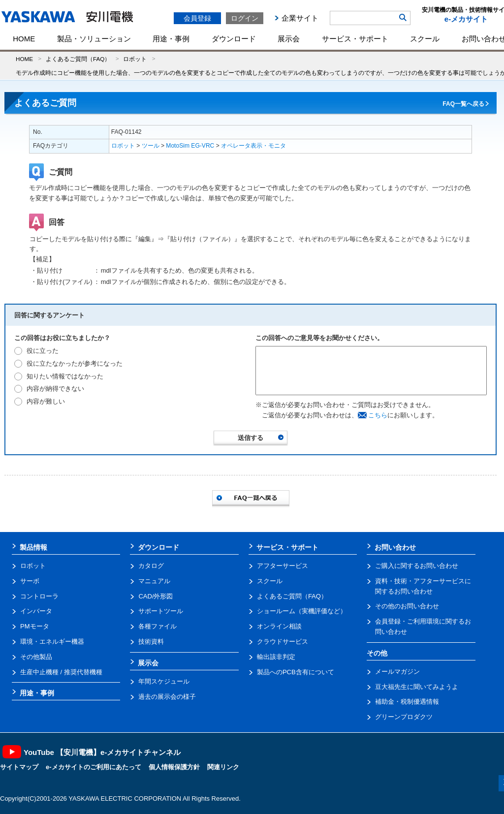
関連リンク (223, 767)
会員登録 (197, 18)
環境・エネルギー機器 (52, 642)
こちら (378, 415)
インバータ (36, 611)
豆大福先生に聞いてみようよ (417, 687)
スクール (425, 39)
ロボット (135, 59)
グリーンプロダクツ (404, 717)
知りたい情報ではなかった (65, 376)
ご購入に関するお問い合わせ (417, 566)
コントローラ (39, 596)
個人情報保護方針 (174, 767)
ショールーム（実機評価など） (302, 611)
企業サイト (300, 18)
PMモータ (35, 626)
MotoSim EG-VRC (190, 146)
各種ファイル (157, 626)
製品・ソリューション (94, 39)
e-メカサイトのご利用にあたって (94, 767)
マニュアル (154, 581)
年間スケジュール (164, 681)
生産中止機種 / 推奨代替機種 (61, 672)
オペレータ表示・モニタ (253, 146)
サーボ (30, 581)
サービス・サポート (355, 39)
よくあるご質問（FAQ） (78, 59)
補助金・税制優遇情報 (407, 702)
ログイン (245, 18)
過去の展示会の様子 (167, 697)
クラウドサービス (283, 642)
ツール (151, 146)
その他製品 (36, 657)
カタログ (151, 566)
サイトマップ (19, 767)
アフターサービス (283, 566)
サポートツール (161, 611)
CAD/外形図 (156, 596)
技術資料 (151, 642)
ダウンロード (234, 39)
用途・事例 (171, 39)
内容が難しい (46, 401)
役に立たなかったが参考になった (75, 363)
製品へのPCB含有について (296, 672)
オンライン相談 (279, 626)
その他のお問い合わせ (407, 606)
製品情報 (33, 547)
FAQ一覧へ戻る (463, 104)
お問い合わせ (395, 547)
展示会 (289, 39)
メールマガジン (397, 672)
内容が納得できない (55, 389)
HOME (24, 39)
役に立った (43, 351)
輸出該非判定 (276, 657)
